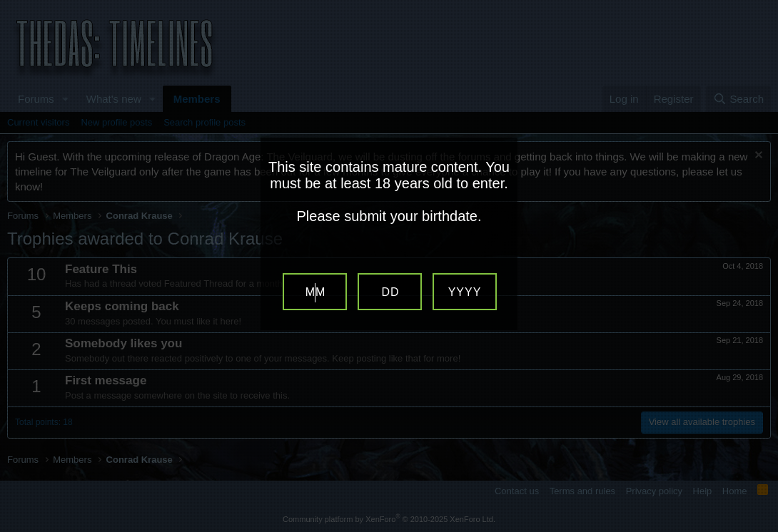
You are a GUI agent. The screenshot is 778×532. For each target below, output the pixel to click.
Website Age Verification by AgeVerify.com (760, 528)
